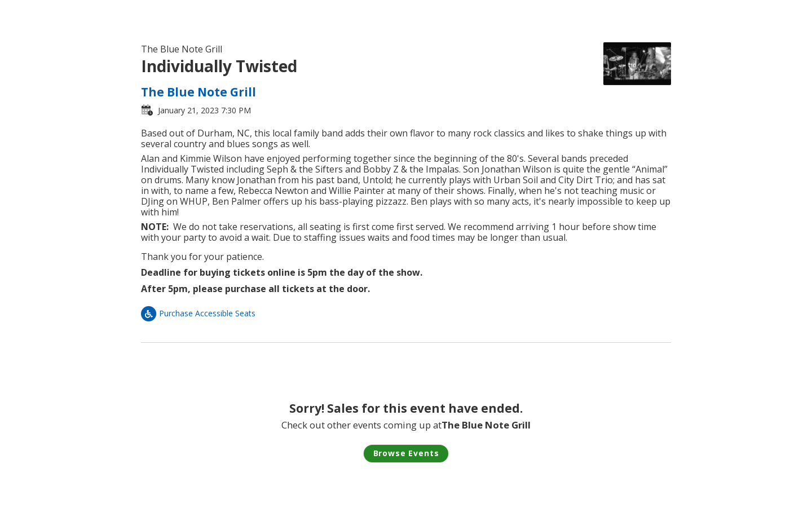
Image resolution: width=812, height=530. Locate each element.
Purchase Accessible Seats (198, 313)
